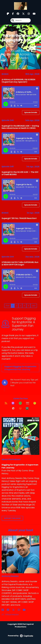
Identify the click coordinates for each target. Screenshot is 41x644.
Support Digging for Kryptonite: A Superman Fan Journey (20, 368)
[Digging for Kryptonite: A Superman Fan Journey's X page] (22, 14)
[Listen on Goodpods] (35, 403)
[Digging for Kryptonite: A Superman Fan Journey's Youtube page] (33, 14)
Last (34, 306)
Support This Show (12, 518)
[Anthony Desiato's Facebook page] (4, 610)
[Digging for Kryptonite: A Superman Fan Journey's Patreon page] (8, 14)
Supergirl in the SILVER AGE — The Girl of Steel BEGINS (20, 173)
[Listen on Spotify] (20, 403)
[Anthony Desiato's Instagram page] (20, 610)
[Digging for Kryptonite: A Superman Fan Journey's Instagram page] (27, 14)
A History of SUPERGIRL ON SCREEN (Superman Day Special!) (18, 81)
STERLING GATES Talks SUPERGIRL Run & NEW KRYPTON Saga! (20, 263)
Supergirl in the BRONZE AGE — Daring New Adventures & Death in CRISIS (20, 127)
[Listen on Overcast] (20, 408)
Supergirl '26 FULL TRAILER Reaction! (19, 218)
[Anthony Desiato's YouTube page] (25, 610)
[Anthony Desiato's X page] (15, 610)
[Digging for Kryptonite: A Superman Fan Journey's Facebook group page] (17, 14)
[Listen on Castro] (27, 408)
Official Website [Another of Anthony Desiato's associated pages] (10, 615)
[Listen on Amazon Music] (28, 403)
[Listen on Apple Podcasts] (13, 403)
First (8, 306)
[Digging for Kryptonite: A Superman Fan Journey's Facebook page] (12, 14)
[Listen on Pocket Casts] (13, 408)
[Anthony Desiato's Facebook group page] (9, 610)
